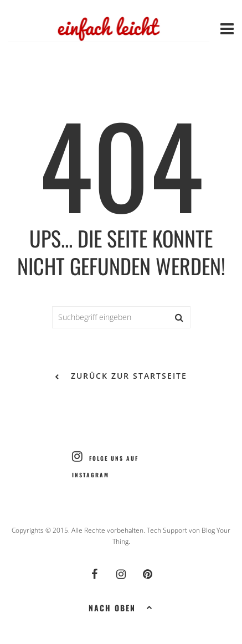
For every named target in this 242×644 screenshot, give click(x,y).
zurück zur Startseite (121, 377)
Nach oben (121, 607)
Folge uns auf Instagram (105, 465)
